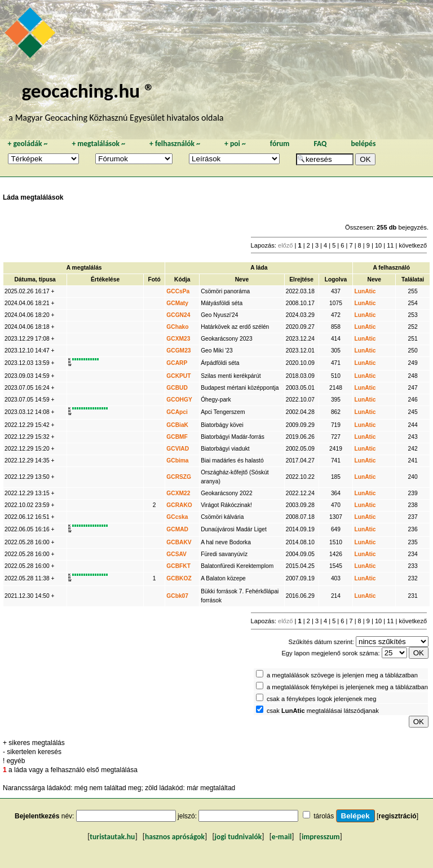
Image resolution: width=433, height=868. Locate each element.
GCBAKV (179, 542)
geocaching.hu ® (88, 91)
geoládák (27, 144)
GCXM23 (178, 339)
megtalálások (98, 144)
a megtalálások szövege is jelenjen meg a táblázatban (342, 675)
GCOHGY (179, 400)
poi (235, 144)
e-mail (282, 837)
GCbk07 (177, 596)
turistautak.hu (112, 837)
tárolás (324, 816)
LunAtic (365, 291)
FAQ (320, 144)
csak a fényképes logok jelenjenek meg (322, 699)
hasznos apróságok (175, 837)
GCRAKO (179, 505)
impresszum (321, 837)
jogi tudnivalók (238, 837)
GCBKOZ (179, 578)
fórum (280, 144)
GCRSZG (179, 477)
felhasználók (175, 144)
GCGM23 (178, 351)
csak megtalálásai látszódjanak (323, 711)
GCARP (177, 363)
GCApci (177, 412)
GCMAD (177, 529)
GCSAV (176, 554)
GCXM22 (178, 493)
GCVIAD (178, 449)
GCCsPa (178, 291)
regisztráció (397, 816)
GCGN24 (178, 315)
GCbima (177, 461)
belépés (363, 144)
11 (390, 245)
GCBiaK (177, 425)
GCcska (177, 517)
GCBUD (177, 388)
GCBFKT (178, 566)
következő (413, 245)
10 (378, 245)
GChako (177, 327)
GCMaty (177, 303)
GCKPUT (178, 376)
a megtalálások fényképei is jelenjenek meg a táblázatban (347, 687)
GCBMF (177, 437)
